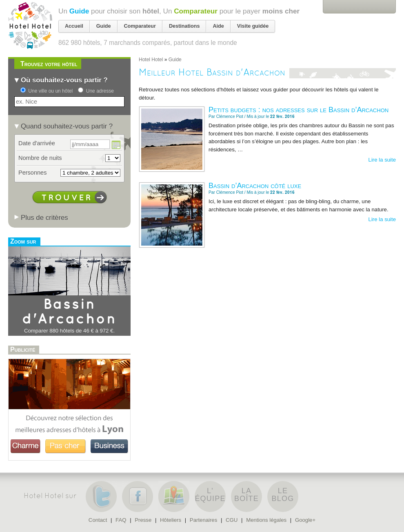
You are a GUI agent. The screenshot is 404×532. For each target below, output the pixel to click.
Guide (79, 11)
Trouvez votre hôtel (49, 64)
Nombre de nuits (40, 158)
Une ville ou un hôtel (50, 91)
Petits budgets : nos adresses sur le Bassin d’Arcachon (299, 110)
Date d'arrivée (37, 143)
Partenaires (203, 520)
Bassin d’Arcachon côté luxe (255, 186)
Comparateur (196, 11)
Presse (143, 520)
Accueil (74, 26)
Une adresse (100, 91)
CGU (232, 520)
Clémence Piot (230, 116)
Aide (218, 26)
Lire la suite (382, 160)
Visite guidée (253, 26)
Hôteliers (171, 520)
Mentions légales (266, 520)
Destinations (184, 26)
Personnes (32, 173)
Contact (98, 520)
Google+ (305, 520)
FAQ (121, 520)
